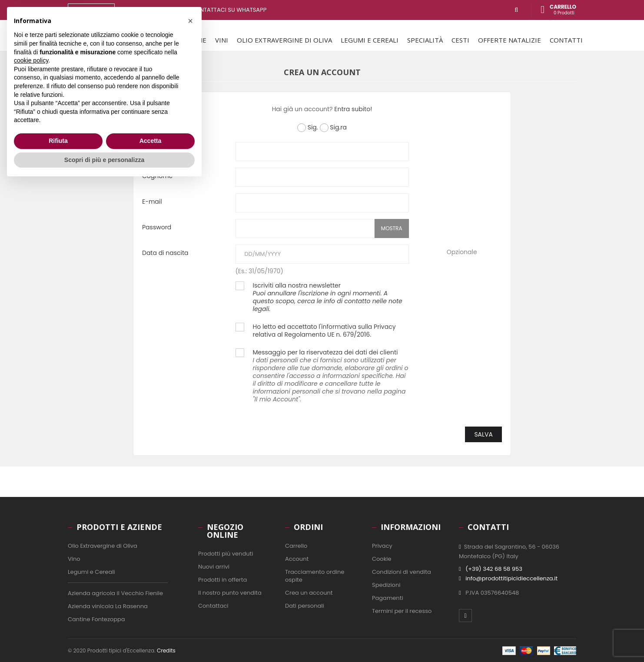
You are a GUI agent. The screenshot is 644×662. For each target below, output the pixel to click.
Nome (151, 150)
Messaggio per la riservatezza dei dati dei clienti (331, 376)
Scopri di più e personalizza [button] (104, 638)
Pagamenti (388, 598)
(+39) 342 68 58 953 (494, 569)
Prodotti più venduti (226, 554)
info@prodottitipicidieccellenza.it (511, 578)
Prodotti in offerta (222, 580)
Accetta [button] (151, 619)
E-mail (152, 201)
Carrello (296, 546)
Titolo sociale (162, 128)
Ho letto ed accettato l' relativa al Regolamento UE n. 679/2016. (324, 331)
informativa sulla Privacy (359, 327)
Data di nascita (165, 253)
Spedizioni (386, 585)
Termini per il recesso (402, 611)
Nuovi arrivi (214, 567)
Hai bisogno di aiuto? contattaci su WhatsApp (196, 10)
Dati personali (305, 606)
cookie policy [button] (31, 539)
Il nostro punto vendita (230, 593)
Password (157, 227)
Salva (483, 434)
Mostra (392, 228)
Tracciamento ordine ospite (315, 576)
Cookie (382, 559)
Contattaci (213, 606)
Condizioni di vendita (402, 572)
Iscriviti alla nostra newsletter (328, 297)
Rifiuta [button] (58, 619)
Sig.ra (334, 128)
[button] (190, 500)
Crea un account (309, 593)
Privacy (382, 546)
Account (297, 559)
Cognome (157, 176)
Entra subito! (353, 109)
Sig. (308, 128)
